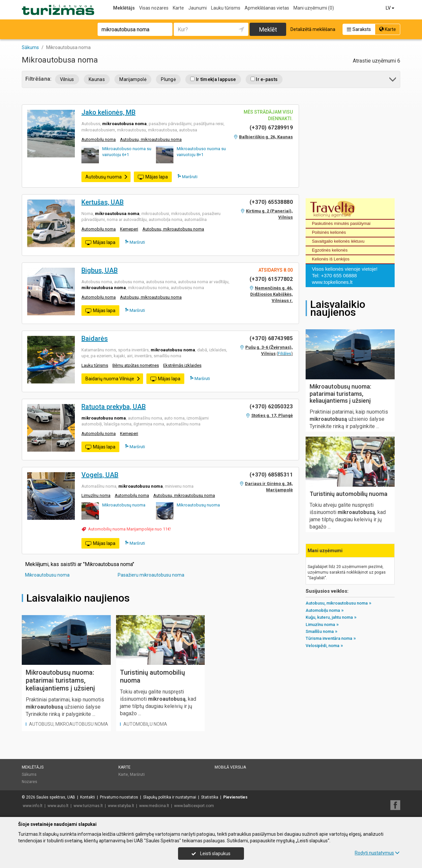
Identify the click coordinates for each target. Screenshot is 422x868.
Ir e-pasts (264, 79)
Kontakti (88, 797)
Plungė (168, 79)
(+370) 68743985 (271, 338)
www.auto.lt (58, 806)
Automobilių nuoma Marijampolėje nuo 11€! (129, 529)
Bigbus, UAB (100, 270)
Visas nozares (154, 8)
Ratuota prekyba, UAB (114, 407)
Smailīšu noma (320, 631)
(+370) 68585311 (271, 475)
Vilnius (67, 79)
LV (391, 8)
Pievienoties (235, 797)
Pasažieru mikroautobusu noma (151, 575)
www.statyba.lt (121, 806)
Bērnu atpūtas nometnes (136, 365)
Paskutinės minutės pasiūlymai (341, 223)
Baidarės (95, 339)
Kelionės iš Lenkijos (331, 259)
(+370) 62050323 (271, 407)
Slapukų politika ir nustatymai (170, 797)
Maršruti (187, 176)
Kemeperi (129, 229)
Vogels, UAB (100, 475)
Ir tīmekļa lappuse (213, 79)
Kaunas (97, 79)
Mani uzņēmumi (314, 8)
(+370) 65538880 (271, 202)
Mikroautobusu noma (47, 575)
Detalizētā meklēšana (313, 29)
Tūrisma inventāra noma (329, 638)
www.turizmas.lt (88, 806)
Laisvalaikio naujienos (78, 598)
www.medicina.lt (154, 806)
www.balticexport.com (194, 806)
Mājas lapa (153, 177)
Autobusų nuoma (107, 177)
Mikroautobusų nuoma (124, 505)
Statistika (210, 797)
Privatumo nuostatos (119, 797)
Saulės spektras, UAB (56, 797)
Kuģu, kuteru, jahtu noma (329, 617)
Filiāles (285, 353)
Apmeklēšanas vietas (267, 8)
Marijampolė (133, 79)
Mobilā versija (230, 767)
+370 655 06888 (339, 275)
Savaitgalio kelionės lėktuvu (338, 241)
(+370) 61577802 (271, 279)
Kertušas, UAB (103, 202)
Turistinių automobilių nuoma (348, 494)
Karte (178, 8)
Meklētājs (124, 8)
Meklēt (268, 29)
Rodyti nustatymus (377, 853)
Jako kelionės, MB (108, 112)
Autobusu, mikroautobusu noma (151, 139)
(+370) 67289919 (271, 128)
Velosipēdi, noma (322, 646)
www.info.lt (33, 806)
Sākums (29, 774)
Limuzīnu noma (96, 495)
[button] (393, 81)
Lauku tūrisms (226, 8)
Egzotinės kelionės (330, 250)
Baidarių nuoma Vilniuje (113, 379)
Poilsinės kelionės (329, 232)
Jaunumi (197, 8)
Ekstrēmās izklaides (182, 365)
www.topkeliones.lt (332, 282)
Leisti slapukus (211, 854)
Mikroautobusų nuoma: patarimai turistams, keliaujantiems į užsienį (60, 680)
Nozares (30, 782)
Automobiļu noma (99, 139)
